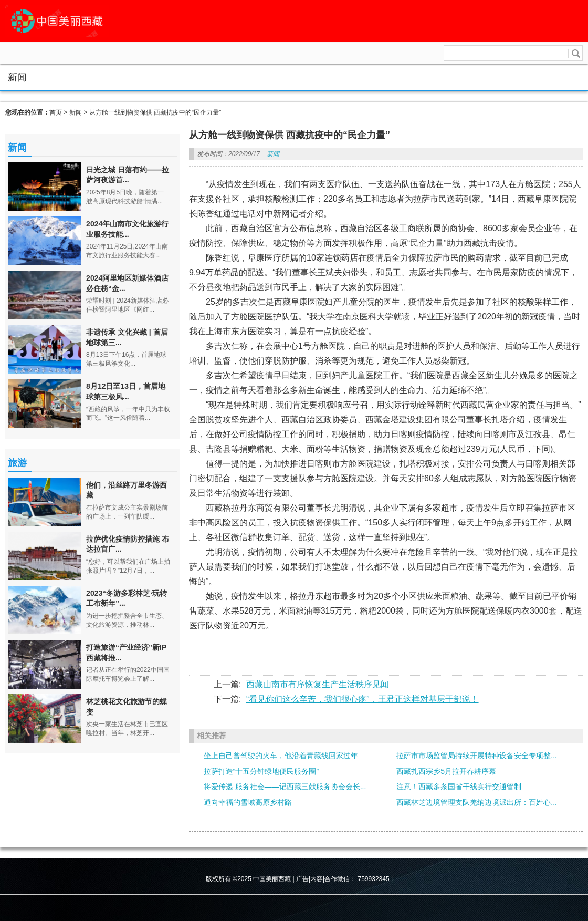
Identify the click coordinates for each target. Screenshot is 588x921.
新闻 (76, 112)
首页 (56, 112)
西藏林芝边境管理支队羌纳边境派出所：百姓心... (477, 802)
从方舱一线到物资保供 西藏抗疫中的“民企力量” (155, 112)
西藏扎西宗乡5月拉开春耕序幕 (446, 771)
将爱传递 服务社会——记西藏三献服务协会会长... (285, 787)
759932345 (374, 879)
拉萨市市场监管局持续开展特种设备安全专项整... (477, 756)
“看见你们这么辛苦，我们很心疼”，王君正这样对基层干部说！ (363, 699)
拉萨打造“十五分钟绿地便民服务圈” (261, 771)
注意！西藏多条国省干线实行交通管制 (459, 787)
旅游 (17, 463)
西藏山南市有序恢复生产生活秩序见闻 (318, 684)
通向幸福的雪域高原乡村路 (248, 802)
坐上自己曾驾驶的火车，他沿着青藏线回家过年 (281, 756)
